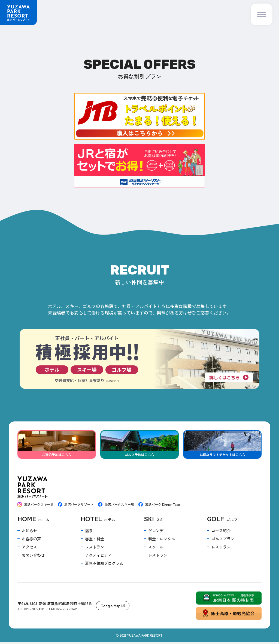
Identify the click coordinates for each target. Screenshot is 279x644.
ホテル (98, 521)
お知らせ (29, 532)
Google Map (113, 608)
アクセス (29, 549)
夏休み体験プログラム (104, 565)
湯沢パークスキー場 (35, 506)
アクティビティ (98, 557)
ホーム (34, 521)
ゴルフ (222, 521)
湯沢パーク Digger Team (160, 506)
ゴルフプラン (223, 541)
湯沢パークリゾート (76, 506)
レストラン (95, 549)
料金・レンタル (162, 541)
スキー (156, 521)
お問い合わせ (33, 557)
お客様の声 (31, 541)
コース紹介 (221, 532)
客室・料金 (95, 541)
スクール (156, 549)
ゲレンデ (156, 532)
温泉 (89, 532)
